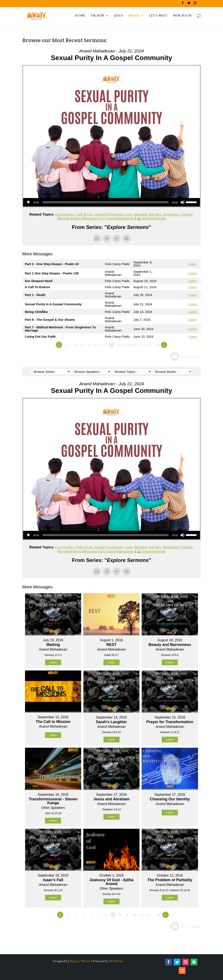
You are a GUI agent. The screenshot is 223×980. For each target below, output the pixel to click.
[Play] (29, 202)
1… (68, 345)
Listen (193, 264)
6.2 (97, 345)
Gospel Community (109, 214)
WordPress (116, 961)
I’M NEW (98, 16)
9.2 (119, 345)
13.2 (147, 345)
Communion (64, 214)
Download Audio (154, 218)
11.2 (133, 345)
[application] (111, 202)
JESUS (118, 16)
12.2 (140, 345)
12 (149, 915)
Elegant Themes (80, 961)
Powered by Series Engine (185, 356)
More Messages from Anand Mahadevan (104, 218)
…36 (156, 345)
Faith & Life (84, 214)
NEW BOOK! (183, 16)
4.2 (83, 345)
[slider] (106, 202)
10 (134, 915)
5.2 (90, 345)
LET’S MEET (158, 16)
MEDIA (134, 16)
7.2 (104, 345)
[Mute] (183, 202)
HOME (80, 16)
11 (142, 915)
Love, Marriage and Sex (143, 214)
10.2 (126, 345)
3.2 (76, 345)
